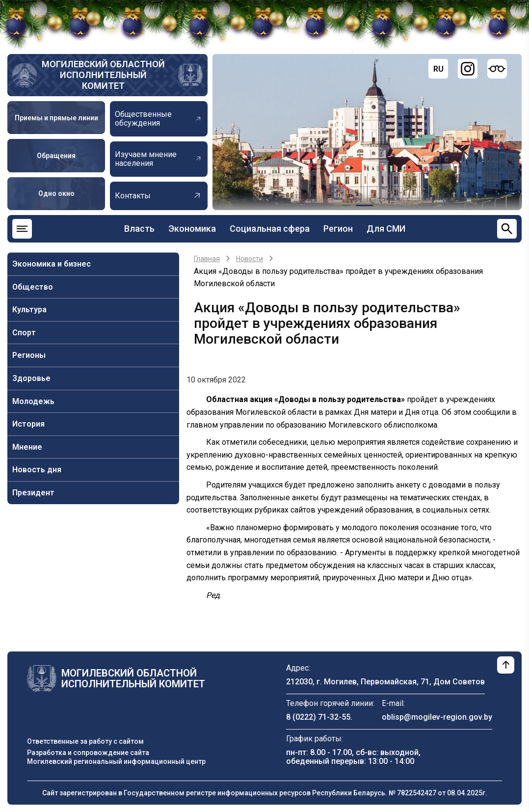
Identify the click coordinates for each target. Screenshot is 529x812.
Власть (139, 229)
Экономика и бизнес (52, 264)
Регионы (29, 355)
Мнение (27, 447)
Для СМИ (386, 229)
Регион (338, 229)
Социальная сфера (270, 229)
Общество (33, 287)
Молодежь (33, 401)
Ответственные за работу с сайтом (85, 741)
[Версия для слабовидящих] (497, 69)
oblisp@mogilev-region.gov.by (437, 717)
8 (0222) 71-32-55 (318, 717)
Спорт (24, 333)
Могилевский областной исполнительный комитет (103, 75)
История (28, 424)
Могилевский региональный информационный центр (116, 761)
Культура (29, 310)
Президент (33, 493)
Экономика (192, 229)
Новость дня (37, 470)
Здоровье (31, 378)
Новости (250, 259)
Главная (207, 259)
